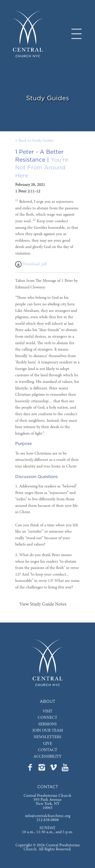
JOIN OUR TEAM (48, 731)
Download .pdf (31, 264)
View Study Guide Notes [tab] (43, 604)
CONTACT (48, 750)
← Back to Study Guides (34, 141)
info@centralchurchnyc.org (48, 816)
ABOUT (48, 702)
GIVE (48, 744)
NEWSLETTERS (48, 737)
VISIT (48, 711)
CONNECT (48, 718)
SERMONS (48, 724)
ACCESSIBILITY (48, 757)
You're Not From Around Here (42, 168)
